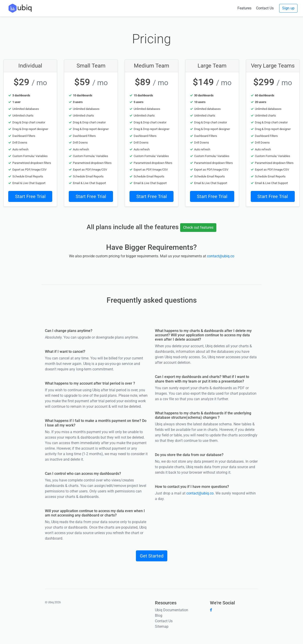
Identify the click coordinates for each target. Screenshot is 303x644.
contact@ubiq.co (221, 256)
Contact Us (265, 8)
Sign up (288, 8)
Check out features (198, 227)
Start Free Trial (30, 196)
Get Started (152, 556)
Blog (159, 615)
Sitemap (162, 626)
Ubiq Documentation (172, 610)
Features (244, 8)
